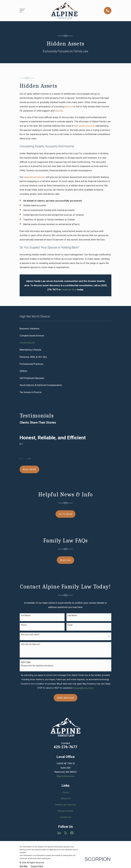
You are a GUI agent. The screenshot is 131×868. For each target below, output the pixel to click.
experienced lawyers (34, 177)
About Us (66, 798)
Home (66, 792)
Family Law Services (65, 805)
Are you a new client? (30, 635)
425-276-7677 (65, 747)
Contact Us (65, 817)
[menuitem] (65, 329)
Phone (24, 625)
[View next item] (28, 459)
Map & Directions (65, 776)
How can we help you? (31, 644)
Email (70, 625)
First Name (26, 615)
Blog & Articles (66, 811)
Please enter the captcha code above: (37, 666)
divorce (69, 107)
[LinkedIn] (59, 833)
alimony (59, 111)
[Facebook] (72, 833)
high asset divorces (84, 126)
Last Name (72, 615)
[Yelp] (65, 833)
